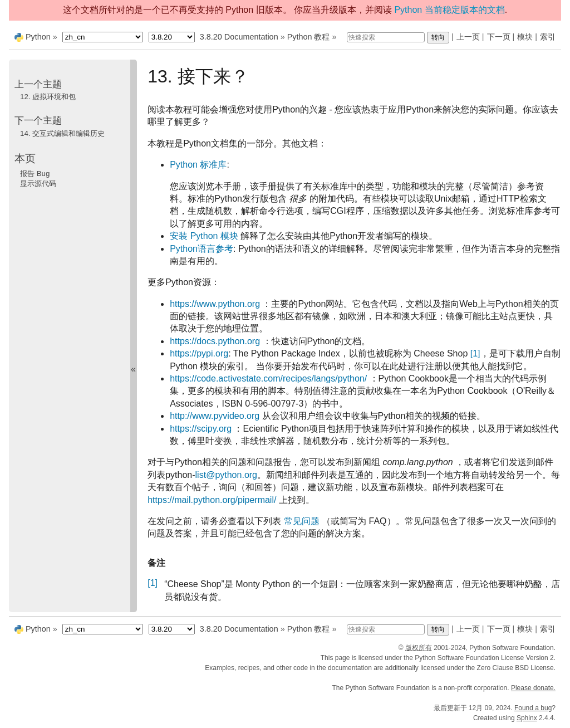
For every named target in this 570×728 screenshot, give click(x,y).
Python (38, 37)
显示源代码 (38, 184)
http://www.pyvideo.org (215, 416)
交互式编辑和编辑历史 (62, 133)
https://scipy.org (201, 429)
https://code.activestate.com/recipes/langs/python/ (268, 378)
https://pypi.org (199, 353)
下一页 (499, 37)
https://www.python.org (215, 304)
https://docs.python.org (215, 341)
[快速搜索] (386, 37)
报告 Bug (35, 174)
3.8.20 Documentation (239, 37)
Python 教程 (309, 37)
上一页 (468, 37)
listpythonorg (226, 475)
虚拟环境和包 (48, 97)
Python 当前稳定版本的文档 (449, 10)
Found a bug (533, 708)
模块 (525, 37)
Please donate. (533, 688)
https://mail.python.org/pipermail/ (212, 500)
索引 (548, 37)
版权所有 (419, 648)
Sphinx (527, 718)
